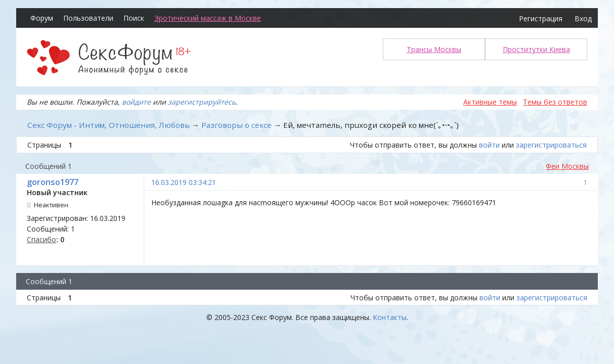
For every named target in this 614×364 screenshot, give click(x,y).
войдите (136, 102)
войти (489, 145)
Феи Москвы (567, 166)
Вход (583, 18)
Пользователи (88, 18)
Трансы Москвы (434, 49)
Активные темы (490, 102)
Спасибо (41, 239)
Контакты (390, 317)
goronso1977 (53, 182)
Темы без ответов (555, 102)
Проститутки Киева (536, 49)
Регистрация (541, 18)
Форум (42, 18)
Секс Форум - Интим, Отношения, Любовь (108, 125)
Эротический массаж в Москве (208, 18)
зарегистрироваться (551, 145)
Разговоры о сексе (236, 125)
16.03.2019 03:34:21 (184, 182)
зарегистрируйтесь (202, 102)
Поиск (134, 18)
